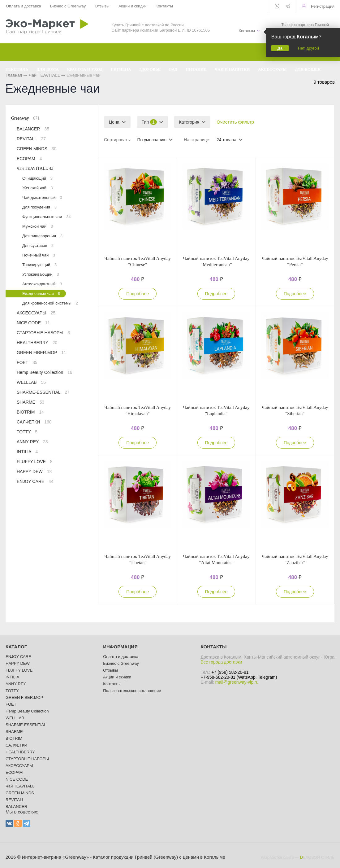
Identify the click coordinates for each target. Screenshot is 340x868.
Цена (114, 122)
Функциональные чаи (47, 217)
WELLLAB (31, 382)
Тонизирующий (39, 265)
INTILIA (27, 452)
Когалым (247, 31)
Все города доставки (221, 662)
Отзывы (102, 6)
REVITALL (31, 139)
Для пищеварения (42, 236)
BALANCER (33, 129)
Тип (149, 122)
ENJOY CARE (35, 481)
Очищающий (37, 178)
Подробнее (138, 294)
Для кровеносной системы (50, 303)
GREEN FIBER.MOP (41, 353)
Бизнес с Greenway (68, 6)
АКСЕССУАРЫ (36, 313)
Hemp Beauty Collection (45, 372)
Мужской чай (38, 226)
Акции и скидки (133, 6)
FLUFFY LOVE (35, 462)
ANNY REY (32, 442)
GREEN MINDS (37, 149)
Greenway (25, 118)
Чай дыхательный (42, 197)
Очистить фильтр (235, 122)
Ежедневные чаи (41, 294)
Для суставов (38, 245)
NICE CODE (33, 323)
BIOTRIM (30, 412)
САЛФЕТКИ (34, 422)
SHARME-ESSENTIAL (43, 392)
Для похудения (39, 207)
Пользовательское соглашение (132, 691)
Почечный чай (39, 255)
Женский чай (38, 188)
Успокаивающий (41, 274)
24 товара (226, 140)
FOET (27, 362)
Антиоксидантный (42, 284)
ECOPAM (29, 159)
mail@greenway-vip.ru (237, 682)
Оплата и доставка (24, 6)
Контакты (164, 6)
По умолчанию (152, 140)
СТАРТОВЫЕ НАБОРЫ (43, 333)
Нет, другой (308, 48)
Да (280, 48)
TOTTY (27, 432)
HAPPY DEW (34, 471)
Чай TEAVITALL (35, 168)
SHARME (30, 402)
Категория (189, 122)
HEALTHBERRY (37, 343)
